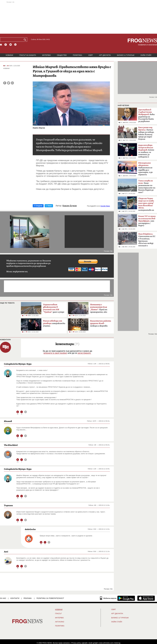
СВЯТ (91, 55)
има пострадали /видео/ (147, 221)
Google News (105, 206)
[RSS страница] (15, 45)
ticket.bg (117, 643)
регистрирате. (84, 353)
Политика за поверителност (50, 598)
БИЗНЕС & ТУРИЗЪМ (126, 55)
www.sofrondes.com (106, 643)
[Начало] (1, 45)
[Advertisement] (78, 17)
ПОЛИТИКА (78, 55)
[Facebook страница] (6, 45)
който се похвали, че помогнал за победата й (146, 151)
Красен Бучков (70, 206)
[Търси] (25, 40)
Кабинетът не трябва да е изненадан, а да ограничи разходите (145, 170)
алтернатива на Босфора (146, 205)
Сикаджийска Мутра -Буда (18, 364)
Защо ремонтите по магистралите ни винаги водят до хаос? (147, 187)
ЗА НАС (3, 598)
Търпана (8, 505)
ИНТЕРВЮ (46, 55)
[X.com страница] (11, 45)
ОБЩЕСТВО (62, 55)
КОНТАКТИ (15, 598)
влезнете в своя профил (55, 353)
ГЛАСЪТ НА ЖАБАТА (28, 55)
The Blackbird (11, 445)
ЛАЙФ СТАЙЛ (146, 55)
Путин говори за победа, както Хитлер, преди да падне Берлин (146, 133)
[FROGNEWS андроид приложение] (126, 598)
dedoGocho (30, 529)
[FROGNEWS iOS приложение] (146, 598)
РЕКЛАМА (28, 598)
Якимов (8, 421)
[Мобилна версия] (108, 598)
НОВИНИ (9, 55)
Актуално (60, 622)
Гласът (58, 614)
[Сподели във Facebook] (5, 83)
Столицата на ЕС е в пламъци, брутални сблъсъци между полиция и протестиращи (147, 241)
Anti (6, 552)
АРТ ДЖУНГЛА (105, 55)
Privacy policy (76, 643)
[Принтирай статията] (12, 83)
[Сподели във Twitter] (9, 83)
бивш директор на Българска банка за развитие (146, 116)
